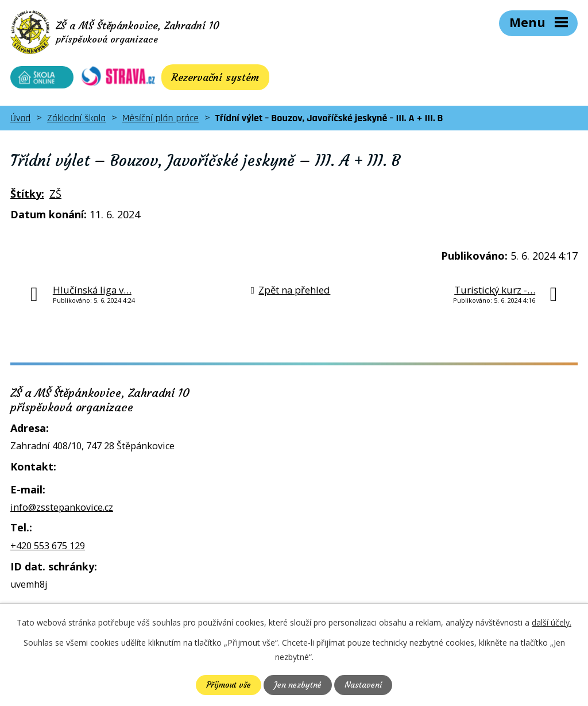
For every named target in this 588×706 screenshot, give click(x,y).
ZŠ (55, 194)
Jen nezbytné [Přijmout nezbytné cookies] (298, 685)
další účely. (552, 622)
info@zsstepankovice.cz (62, 507)
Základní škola (76, 118)
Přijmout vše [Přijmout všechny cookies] (229, 685)
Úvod (20, 118)
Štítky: (27, 194)
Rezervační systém (215, 77)
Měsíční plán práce (160, 118)
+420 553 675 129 (48, 546)
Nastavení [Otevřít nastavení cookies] (363, 685)
